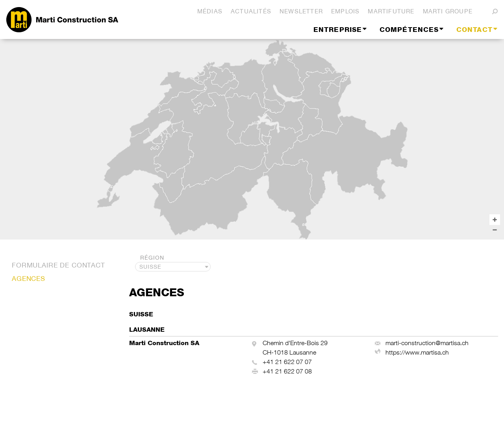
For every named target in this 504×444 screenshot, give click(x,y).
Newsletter (301, 11)
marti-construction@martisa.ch (427, 343)
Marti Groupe (448, 11)
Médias (210, 11)
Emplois (345, 11)
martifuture (391, 11)
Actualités (251, 11)
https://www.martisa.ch (417, 352)
